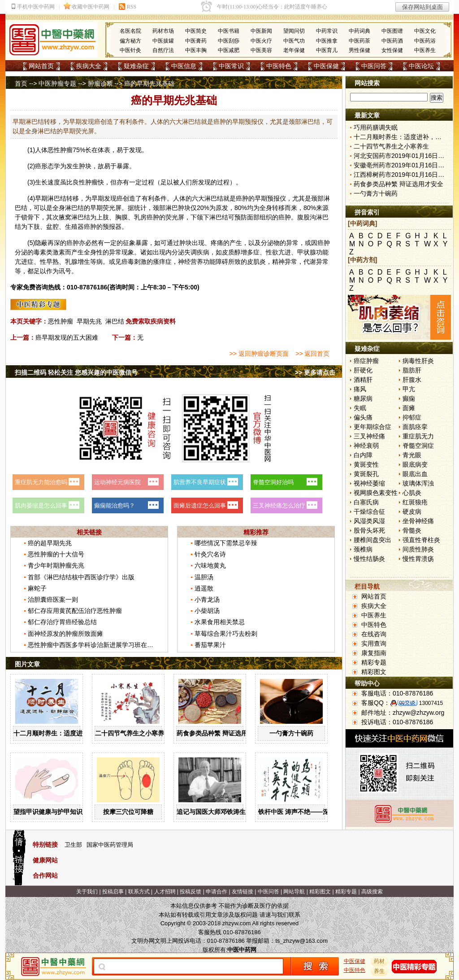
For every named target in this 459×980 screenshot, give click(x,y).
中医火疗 (261, 41)
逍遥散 (204, 588)
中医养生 (425, 50)
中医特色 (279, 66)
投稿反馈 (191, 892)
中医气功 (294, 41)
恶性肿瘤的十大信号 (56, 554)
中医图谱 (392, 31)
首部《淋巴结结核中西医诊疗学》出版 (81, 577)
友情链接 (242, 892)
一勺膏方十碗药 (291, 733)
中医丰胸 (196, 50)
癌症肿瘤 (366, 361)
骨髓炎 (412, 530)
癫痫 (409, 398)
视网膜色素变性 (376, 493)
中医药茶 (359, 41)
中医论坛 (421, 66)
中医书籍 (229, 31)
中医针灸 (130, 50)
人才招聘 (165, 892)
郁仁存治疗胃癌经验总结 (62, 622)
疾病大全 (89, 66)
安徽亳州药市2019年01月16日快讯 (402, 165)
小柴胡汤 (207, 611)
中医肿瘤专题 (57, 83)
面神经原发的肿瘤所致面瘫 (65, 634)
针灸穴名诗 (210, 554)
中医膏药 (196, 41)
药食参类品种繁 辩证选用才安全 (221, 733)
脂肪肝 (412, 370)
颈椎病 (363, 549)
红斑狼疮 (415, 502)
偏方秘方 (130, 41)
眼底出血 (415, 474)
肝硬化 (363, 370)
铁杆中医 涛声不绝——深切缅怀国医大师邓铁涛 (325, 812)
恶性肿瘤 (61, 321)
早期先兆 (89, 321)
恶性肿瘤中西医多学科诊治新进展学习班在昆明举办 (100, 645)
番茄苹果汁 (210, 645)
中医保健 (326, 66)
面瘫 (409, 408)
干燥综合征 (369, 512)
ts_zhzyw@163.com (301, 941)
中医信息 (184, 66)
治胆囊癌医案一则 (53, 599)
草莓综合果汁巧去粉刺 (226, 634)
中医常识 (231, 66)
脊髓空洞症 (418, 446)
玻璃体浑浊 (418, 483)
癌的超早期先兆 (50, 543)
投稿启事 (113, 892)
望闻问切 (294, 31)
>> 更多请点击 (315, 372)
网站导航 (294, 892)
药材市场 (163, 31)
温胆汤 (204, 577)
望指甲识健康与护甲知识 (48, 812)
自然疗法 (163, 50)
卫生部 (73, 845)
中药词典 (359, 31)
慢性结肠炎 (369, 559)
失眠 (360, 408)
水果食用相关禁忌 (220, 622)
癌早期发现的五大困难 (67, 337)
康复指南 (374, 653)
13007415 (431, 703)
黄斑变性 (366, 464)
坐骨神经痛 (418, 521)
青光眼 (412, 455)
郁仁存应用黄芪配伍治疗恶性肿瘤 (75, 611)
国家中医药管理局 (110, 845)
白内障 (363, 455)
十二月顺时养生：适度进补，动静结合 (67, 733)
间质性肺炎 (418, 549)
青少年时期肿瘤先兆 (56, 565)
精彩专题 (374, 662)
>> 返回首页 (312, 354)
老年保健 (294, 50)
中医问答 (374, 66)
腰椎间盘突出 (372, 540)
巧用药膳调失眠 (376, 127)
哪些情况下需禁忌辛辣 (226, 543)
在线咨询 (374, 634)
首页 (21, 83)
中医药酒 (392, 41)
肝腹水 (412, 380)
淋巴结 (115, 321)
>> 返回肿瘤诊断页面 (259, 354)
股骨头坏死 (369, 530)
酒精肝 (363, 380)
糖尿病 (363, 398)
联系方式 (139, 892)
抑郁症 (412, 417)
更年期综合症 (372, 427)
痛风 (360, 389)
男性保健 (359, 50)
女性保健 (392, 50)
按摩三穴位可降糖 (128, 812)
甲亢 (409, 389)
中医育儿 (327, 50)
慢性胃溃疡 (418, 559)
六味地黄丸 (210, 565)
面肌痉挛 (415, 427)
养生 (380, 971)
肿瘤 (66, 150)
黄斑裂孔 (366, 474)
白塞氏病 (366, 502)
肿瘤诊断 (100, 83)
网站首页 (41, 66)
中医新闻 (261, 31)
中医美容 (261, 50)
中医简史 (196, 31)
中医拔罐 (163, 41)
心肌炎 (412, 493)
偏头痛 (363, 417)
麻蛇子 (37, 588)
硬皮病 (412, 512)
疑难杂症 (136, 66)
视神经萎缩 (369, 483)
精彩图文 (374, 672)
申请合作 (217, 892)
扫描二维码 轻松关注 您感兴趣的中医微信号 (76, 372)
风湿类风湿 (369, 521)
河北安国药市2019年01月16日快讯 (402, 156)
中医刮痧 (229, 41)
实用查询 (374, 643)
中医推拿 (327, 41)
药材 (380, 961)
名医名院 (130, 31)
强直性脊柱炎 (421, 540)
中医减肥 (229, 50)
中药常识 (327, 31)
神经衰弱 (366, 446)
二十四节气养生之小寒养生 (133, 733)
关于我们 (87, 892)
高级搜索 (372, 892)
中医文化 (425, 31)
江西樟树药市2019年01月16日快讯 (402, 175)
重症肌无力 (418, 436)
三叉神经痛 (369, 436)
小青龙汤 (207, 599)
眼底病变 (415, 464)
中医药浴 (425, 41)
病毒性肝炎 (418, 361)
